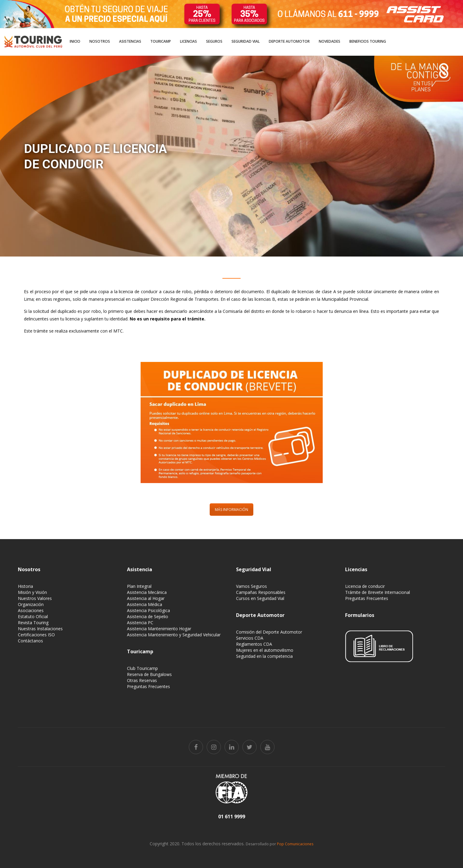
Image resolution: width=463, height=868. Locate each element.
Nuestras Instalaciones (40, 629)
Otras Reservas (142, 680)
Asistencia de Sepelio (148, 616)
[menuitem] (75, 42)
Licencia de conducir (365, 586)
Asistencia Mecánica (147, 592)
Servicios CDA (250, 638)
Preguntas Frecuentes (148, 686)
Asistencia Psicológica (148, 610)
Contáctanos (30, 641)
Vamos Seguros (251, 586)
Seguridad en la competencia (264, 656)
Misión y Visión (32, 592)
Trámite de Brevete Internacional (378, 592)
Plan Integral (139, 586)
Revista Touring (33, 623)
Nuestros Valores (35, 598)
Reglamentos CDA (254, 644)
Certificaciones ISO (36, 635)
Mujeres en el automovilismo (265, 650)
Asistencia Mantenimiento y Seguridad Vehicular (174, 635)
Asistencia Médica (145, 604)
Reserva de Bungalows (149, 674)
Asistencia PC (140, 623)
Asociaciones (31, 610)
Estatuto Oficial (33, 616)
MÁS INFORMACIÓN (232, 510)
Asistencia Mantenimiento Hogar (159, 629)
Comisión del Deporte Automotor (269, 632)
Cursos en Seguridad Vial (260, 598)
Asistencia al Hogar (146, 598)
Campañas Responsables (261, 592)
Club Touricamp (142, 668)
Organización (31, 604)
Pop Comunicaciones (295, 844)
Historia (25, 586)
